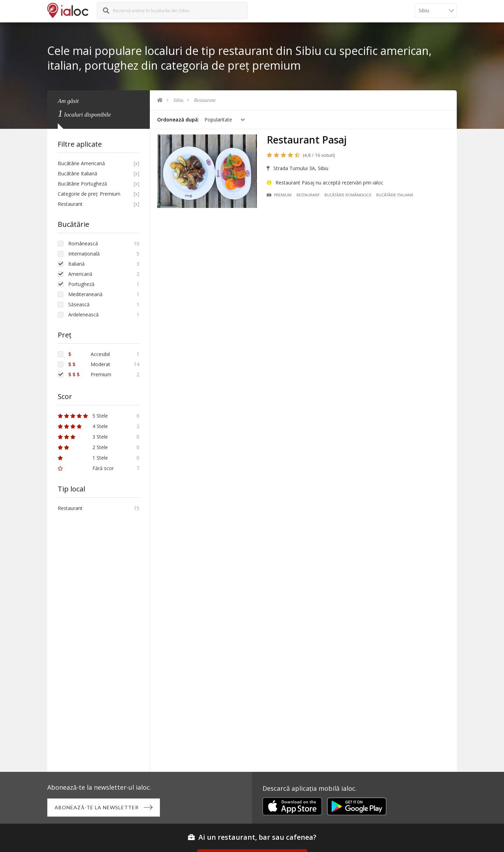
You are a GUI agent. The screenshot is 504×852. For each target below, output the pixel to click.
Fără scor (86, 468)
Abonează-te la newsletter (97, 807)
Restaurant (205, 100)
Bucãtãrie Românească (348, 195)
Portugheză (81, 284)
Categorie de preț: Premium (89, 194)
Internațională (84, 254)
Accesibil (89, 354)
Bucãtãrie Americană (81, 163)
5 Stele (83, 416)
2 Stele (83, 447)
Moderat (89, 364)
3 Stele (83, 437)
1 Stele (83, 458)
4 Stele (83, 426)
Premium (279, 195)
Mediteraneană (85, 294)
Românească (83, 243)
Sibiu (178, 100)
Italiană (76, 264)
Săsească (79, 304)
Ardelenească (83, 315)
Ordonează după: (178, 120)
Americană (80, 274)
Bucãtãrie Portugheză (82, 184)
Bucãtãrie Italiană (395, 195)
